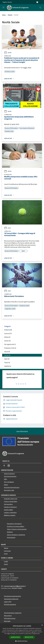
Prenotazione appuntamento (12, 596)
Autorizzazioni (11, 537)
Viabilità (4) (8, 366)
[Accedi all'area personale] (37, 2)
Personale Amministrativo (12, 487)
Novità (10, 15)
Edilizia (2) (7, 337)
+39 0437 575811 (17, 588)
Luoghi (6, 561)
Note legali (7, 621)
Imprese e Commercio (10, 507)
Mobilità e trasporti (10, 515)
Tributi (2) (7, 362)
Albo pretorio (8, 616)
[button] (22, 641)
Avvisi (7, 228)
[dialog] (22, 634)
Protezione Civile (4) (10, 348)
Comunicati (7, 551)
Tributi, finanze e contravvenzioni (17, 529)
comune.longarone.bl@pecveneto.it (15, 586)
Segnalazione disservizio (11, 599)
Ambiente (10, 532)
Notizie (8, 53)
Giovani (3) (7, 341)
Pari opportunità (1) (10, 344)
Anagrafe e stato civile (11, 499)
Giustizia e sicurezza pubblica (16, 526)
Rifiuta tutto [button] (29, 637)
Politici (6, 485)
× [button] (42, 625)
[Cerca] (40, 8)
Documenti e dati (9, 490)
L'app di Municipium (22, 431)
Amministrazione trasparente (13, 613)
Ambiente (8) (8, 330)
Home (4, 15)
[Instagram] (9, 466)
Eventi (6, 564)
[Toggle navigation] (3, 7)
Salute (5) (7, 352)
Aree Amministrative (10, 476)
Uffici (6, 479)
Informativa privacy (10, 618)
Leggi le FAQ (8, 602)
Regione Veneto (7, 2)
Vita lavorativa (8, 504)
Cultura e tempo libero (11, 501)
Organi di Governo (9, 474)
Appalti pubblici (9, 510)
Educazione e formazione (14, 524)
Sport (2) (7, 359)
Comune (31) (8, 333)
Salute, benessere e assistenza (16, 535)
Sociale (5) (7, 355)
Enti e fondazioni (9, 482)
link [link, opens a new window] (39, 634)
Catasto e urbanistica (10, 512)
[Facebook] (4, 466)
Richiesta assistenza (10, 604)
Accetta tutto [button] (15, 637)
